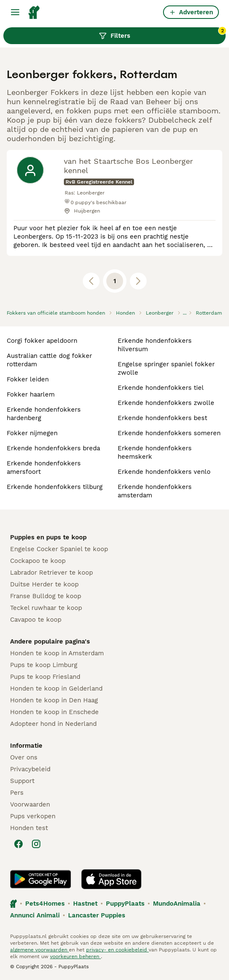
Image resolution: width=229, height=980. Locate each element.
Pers (17, 793)
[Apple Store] (111, 879)
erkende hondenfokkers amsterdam (155, 491)
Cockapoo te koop (38, 561)
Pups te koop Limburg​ (44, 665)
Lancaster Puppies (97, 915)
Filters (162, 34)
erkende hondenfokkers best (162, 418)
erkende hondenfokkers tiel (161, 388)
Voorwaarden (30, 804)
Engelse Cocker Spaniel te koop (59, 549)
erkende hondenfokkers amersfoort (44, 468)
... (185, 313)
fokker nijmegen (32, 433)
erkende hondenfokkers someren (169, 433)
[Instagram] (36, 844)
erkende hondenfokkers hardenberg (44, 414)
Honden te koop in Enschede (54, 712)
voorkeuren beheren (75, 956)
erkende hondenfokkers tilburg (55, 487)
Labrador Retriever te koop (51, 573)
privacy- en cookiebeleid (117, 950)
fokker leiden (28, 379)
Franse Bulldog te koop (46, 596)
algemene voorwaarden (39, 950)
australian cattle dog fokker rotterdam (49, 360)
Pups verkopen (33, 816)
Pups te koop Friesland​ (45, 677)
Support (22, 781)
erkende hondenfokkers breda (53, 448)
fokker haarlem (31, 394)
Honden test (29, 828)
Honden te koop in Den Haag (54, 700)
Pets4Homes (45, 904)
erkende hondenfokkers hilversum (155, 345)
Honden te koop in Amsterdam (57, 653)
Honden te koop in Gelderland (56, 688)
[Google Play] (41, 879)
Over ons (24, 757)
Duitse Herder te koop (44, 584)
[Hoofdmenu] (15, 12)
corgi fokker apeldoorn (42, 341)
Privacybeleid (30, 769)
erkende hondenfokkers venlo (164, 472)
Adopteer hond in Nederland (53, 724)
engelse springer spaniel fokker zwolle (166, 368)
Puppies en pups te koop (48, 537)
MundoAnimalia (177, 904)
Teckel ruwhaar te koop (46, 608)
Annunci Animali (35, 915)
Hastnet (85, 904)
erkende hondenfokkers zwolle (166, 403)
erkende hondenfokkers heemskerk (155, 452)
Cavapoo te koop (36, 620)
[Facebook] (18, 844)
